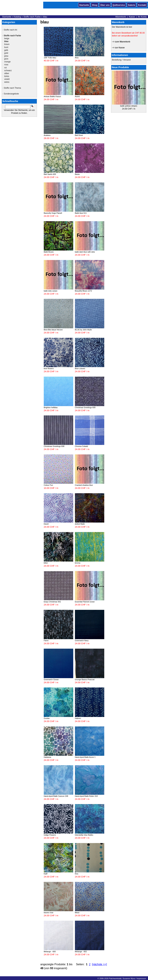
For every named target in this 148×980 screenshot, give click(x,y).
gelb (6, 50)
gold (6, 53)
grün (6, 59)
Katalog (17, 17)
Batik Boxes (49, 252)
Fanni (46, 641)
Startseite (84, 5)
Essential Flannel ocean (85, 602)
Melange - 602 (81, 952)
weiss (7, 82)
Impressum (141, 978)
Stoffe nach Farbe (32, 17)
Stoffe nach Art (10, 30)
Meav (77, 913)
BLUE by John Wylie (83, 330)
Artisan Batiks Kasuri (52, 96)
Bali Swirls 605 (50, 174)
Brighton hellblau (51, 407)
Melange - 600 (50, 952)
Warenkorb (121, 17)
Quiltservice (119, 5)
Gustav (47, 718)
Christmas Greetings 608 (54, 446)
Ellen (46, 563)
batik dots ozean (51, 291)
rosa (6, 65)
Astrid (77, 96)
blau (45, 17)
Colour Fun (48, 485)
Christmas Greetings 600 (85, 407)
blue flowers (49, 368)
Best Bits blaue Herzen (53, 330)
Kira (77, 874)
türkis (7, 76)
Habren (78, 718)
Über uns (105, 5)
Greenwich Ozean (51, 679)
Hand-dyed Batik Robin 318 (86, 796)
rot (5, 68)
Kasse (132, 17)
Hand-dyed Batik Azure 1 (85, 757)
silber (7, 73)
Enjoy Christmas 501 (52, 602)
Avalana (47, 135)
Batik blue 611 (81, 213)
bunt (6, 47)
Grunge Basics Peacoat (85, 679)
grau (6, 56)
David (46, 524)
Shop (95, 5)
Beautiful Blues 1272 (83, 291)
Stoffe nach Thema (12, 88)
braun (7, 44)
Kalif (46, 874)
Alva (77, 58)
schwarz (8, 71)
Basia (77, 174)
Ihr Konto (142, 17)
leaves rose (48, 913)
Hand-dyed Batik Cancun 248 (56, 796)
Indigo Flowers (50, 835)
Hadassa (47, 757)
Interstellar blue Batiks (84, 835)
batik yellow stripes (129, 106)
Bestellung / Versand (121, 60)
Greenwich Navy (82, 641)
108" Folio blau (50, 58)
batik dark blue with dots (85, 252)
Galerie (131, 5)
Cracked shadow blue (84, 485)
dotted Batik (80, 524)
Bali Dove (79, 135)
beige (7, 38)
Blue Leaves (80, 368)
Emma (78, 563)
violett (7, 79)
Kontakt (142, 5)
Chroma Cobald (81, 446)
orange (7, 62)
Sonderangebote (11, 94)
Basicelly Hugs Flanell (53, 213)
